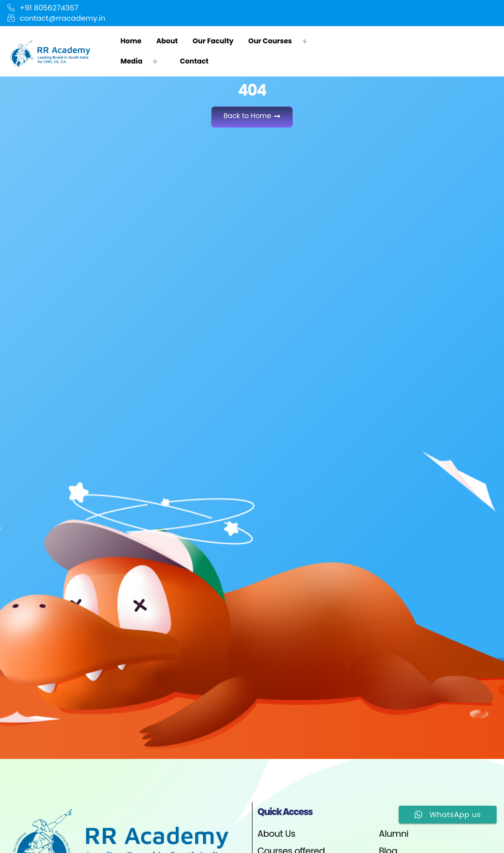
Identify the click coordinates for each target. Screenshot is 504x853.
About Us (276, 834)
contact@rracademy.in (56, 18)
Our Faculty (213, 41)
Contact (194, 61)
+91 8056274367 (43, 8)
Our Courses (281, 41)
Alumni (394, 834)
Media (143, 61)
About (167, 41)
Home (131, 41)
